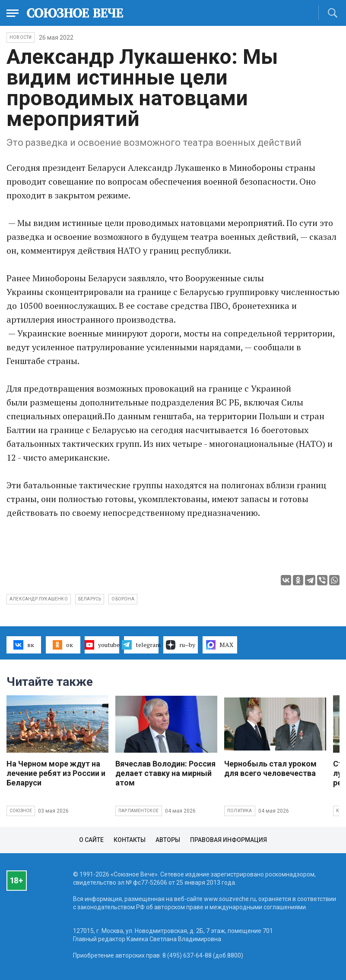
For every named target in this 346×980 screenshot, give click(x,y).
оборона (123, 599)
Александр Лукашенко (39, 599)
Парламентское (139, 811)
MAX (220, 645)
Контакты (130, 840)
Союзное (21, 811)
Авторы (168, 840)
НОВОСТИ (21, 37)
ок (63, 645)
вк (24, 645)
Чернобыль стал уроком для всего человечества (270, 768)
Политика (240, 811)
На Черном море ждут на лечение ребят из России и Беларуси (56, 773)
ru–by (181, 645)
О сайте (91, 840)
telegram (141, 645)
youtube (102, 645)
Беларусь (90, 599)
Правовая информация (229, 840)
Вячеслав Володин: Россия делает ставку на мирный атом (165, 773)
